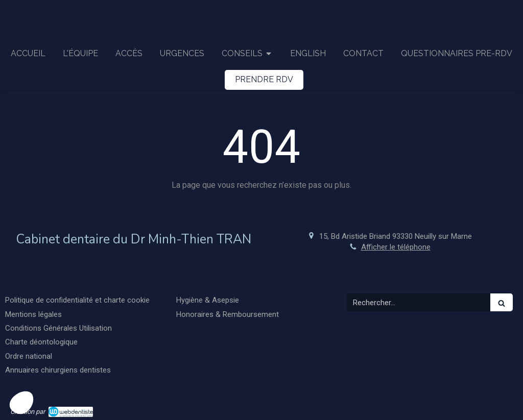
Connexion (494, 411)
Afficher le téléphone (482, 11)
